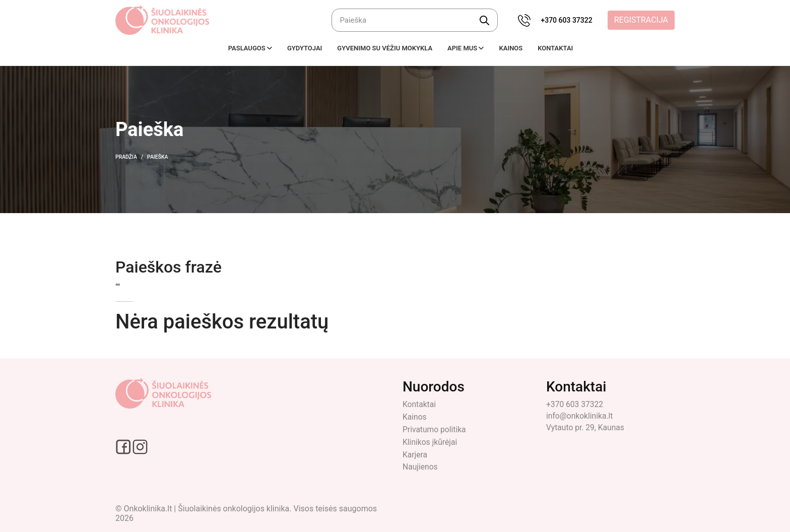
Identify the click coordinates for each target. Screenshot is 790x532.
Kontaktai (420, 404)
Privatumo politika (435, 429)
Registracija (641, 20)
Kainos (415, 417)
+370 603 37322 (566, 20)
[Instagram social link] (140, 446)
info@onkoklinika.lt (580, 416)
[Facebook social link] (124, 446)
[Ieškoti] (415, 20)
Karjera (415, 454)
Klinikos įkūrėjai (431, 441)
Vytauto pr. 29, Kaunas (586, 427)
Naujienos (420, 466)
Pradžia (127, 157)
